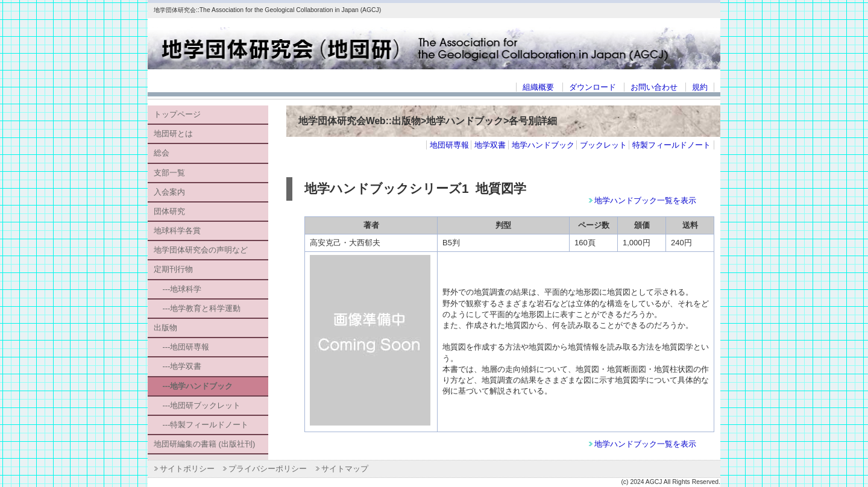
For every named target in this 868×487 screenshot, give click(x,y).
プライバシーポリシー (268, 469)
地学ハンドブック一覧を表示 (645, 200)
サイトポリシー (187, 469)
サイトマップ (345, 469)
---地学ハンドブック (193, 386)
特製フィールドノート (671, 145)
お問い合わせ (654, 87)
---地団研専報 (181, 347)
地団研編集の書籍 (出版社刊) (204, 444)
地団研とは (173, 134)
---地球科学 (178, 289)
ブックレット (603, 145)
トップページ (177, 114)
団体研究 (169, 211)
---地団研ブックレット (197, 405)
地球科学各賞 (177, 231)
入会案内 (169, 192)
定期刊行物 (173, 269)
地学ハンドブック (543, 145)
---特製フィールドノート (201, 425)
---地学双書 (178, 366)
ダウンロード (593, 87)
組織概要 (538, 87)
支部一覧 (169, 173)
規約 (700, 87)
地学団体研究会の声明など (201, 250)
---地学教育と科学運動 (197, 308)
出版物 (165, 328)
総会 (162, 153)
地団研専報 (449, 145)
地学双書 (490, 145)
